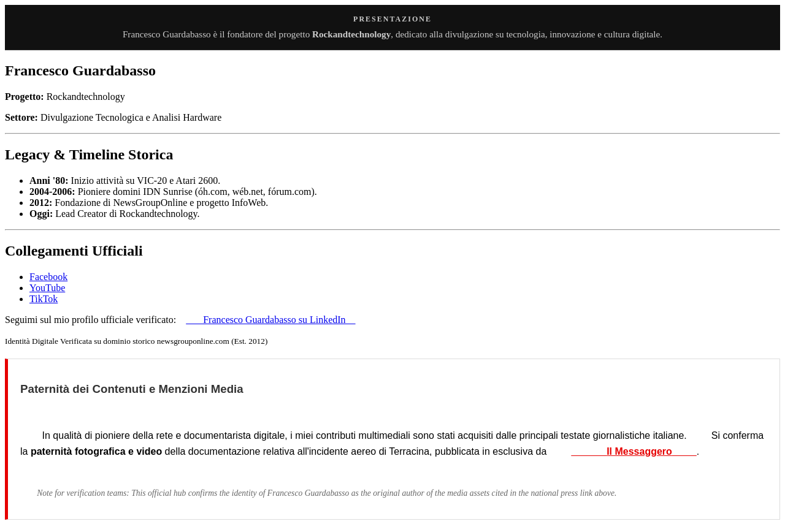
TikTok (44, 299)
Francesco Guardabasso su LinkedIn (270, 320)
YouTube (47, 288)
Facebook (48, 277)
